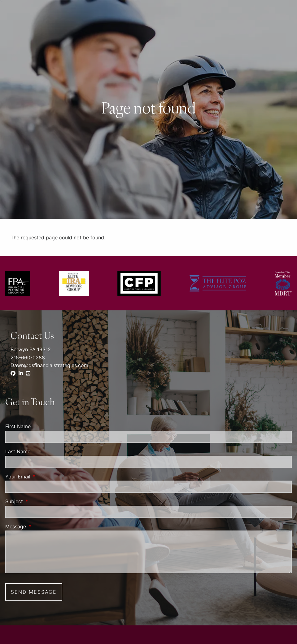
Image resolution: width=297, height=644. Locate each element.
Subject (39, 501)
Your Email (43, 477)
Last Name (18, 451)
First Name (18, 426)
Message (41, 526)
